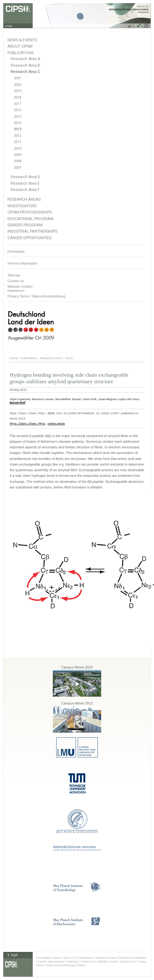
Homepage (43, 958)
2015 (17, 117)
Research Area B (25, 65)
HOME (9, 26)
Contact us (16, 281)
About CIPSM (20, 46)
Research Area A (25, 59)
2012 (17, 136)
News (56, 958)
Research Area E (25, 183)
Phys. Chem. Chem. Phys (27, 423)
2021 (17, 78)
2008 (17, 161)
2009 (17, 155)
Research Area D (25, 177)
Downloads (16, 251)
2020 (17, 85)
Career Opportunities (30, 238)
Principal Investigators (133, 958)
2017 (17, 104)
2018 (17, 98)
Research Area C (25, 72)
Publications (21, 53)
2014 (17, 123)
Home (14, 358)
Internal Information (22, 263)
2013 (17, 129)
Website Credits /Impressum (21, 289)
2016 (17, 110)
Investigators (22, 206)
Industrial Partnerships (32, 231)
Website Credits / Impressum (116, 962)
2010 (17, 149)
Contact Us (88, 962)
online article (56, 423)
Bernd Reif (17, 402)
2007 (17, 168)
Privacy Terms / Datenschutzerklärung (36, 296)
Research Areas (24, 199)
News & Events (22, 40)
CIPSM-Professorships (30, 212)
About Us (69, 958)
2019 (17, 91)
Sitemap (14, 275)
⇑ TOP (12, 955)
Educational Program (30, 219)
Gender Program (25, 225)
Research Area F (25, 190)
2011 (17, 142)
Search (81, 965)
